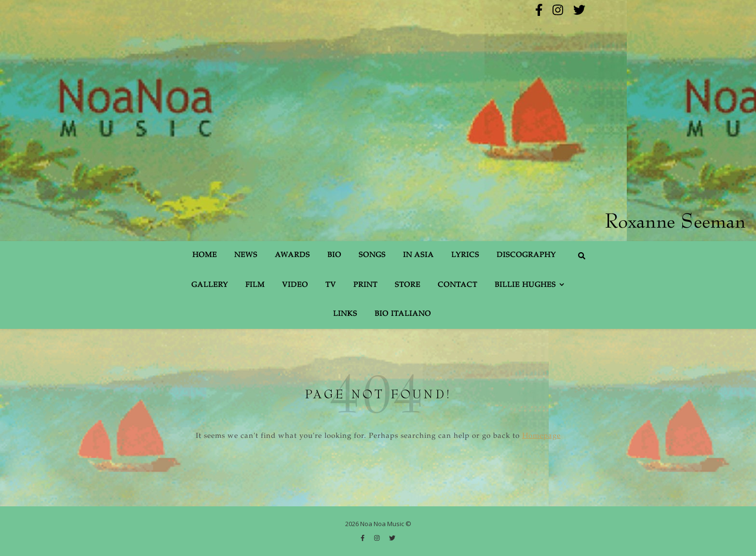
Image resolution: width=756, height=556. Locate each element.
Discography (526, 255)
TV (331, 285)
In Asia (418, 255)
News (246, 255)
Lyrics (465, 255)
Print (365, 285)
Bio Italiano (403, 314)
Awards (292, 255)
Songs (372, 255)
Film (255, 285)
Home (205, 255)
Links (345, 314)
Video (295, 285)
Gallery (210, 285)
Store (408, 285)
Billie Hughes (525, 285)
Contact (458, 285)
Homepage (541, 436)
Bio (334, 255)
